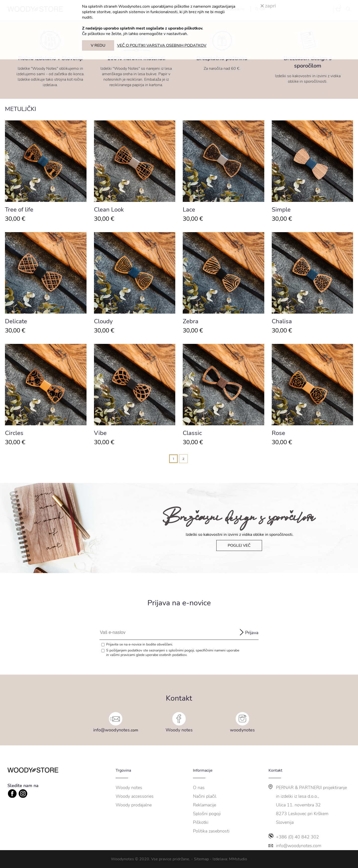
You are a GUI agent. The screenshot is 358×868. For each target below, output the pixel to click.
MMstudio (238, 859)
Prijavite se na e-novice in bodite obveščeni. (139, 645)
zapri (268, 6)
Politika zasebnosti (211, 831)
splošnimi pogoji (181, 650)
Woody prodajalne (134, 805)
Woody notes (179, 730)
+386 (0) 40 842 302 (297, 837)
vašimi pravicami (122, 655)
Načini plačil (205, 796)
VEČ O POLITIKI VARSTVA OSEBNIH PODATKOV (162, 45)
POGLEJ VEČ (239, 545)
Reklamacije (204, 805)
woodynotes (242, 730)
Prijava (252, 633)
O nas (199, 788)
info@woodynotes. (112, 730)
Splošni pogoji (207, 814)
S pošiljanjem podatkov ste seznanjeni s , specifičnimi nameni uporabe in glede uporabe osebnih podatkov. (173, 653)
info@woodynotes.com (299, 846)
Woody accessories (135, 796)
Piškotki (201, 822)
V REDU (98, 45)
